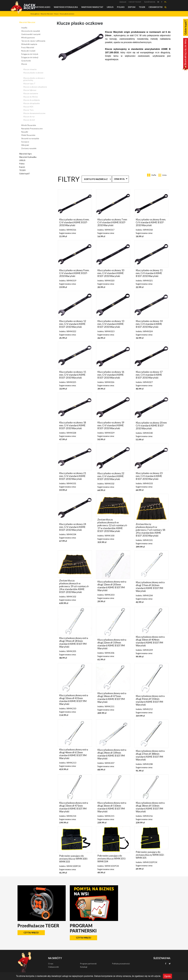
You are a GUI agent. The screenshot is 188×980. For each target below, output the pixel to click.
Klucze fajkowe (30, 90)
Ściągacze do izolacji (30, 57)
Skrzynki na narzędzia (30, 138)
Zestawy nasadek (29, 148)
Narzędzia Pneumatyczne (32, 128)
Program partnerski (88, 964)
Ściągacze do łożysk (30, 54)
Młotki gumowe (28, 38)
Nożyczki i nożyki (28, 51)
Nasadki (25, 132)
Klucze (56, 14)
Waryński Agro (42, 7)
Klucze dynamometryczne (34, 113)
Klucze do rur (29, 117)
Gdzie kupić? (25, 173)
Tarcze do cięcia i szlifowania (33, 41)
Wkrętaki (25, 145)
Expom (132, 7)
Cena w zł (119, 179)
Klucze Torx (28, 110)
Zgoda (167, 976)
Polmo (121, 7)
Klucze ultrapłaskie (32, 103)
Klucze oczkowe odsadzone (35, 87)
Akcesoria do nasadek (31, 31)
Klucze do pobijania (32, 100)
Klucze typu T (29, 83)
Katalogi (84, 967)
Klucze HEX (28, 107)
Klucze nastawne (31, 93)
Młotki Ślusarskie (29, 125)
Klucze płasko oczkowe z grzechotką (34, 79)
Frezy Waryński (28, 47)
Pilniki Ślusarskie (28, 135)
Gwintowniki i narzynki (31, 34)
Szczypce (25, 142)
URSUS (110, 7)
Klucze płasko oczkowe (67, 14)
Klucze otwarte (30, 69)
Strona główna (35, 14)
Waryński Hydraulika (66, 7)
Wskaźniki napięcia (29, 44)
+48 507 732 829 (135, 2)
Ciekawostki (156, 7)
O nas (51, 964)
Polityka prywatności (121, 964)
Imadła (24, 28)
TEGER (142, 7)
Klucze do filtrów (31, 97)
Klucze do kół (29, 120)
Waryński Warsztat (92, 7)
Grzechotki (26, 61)
